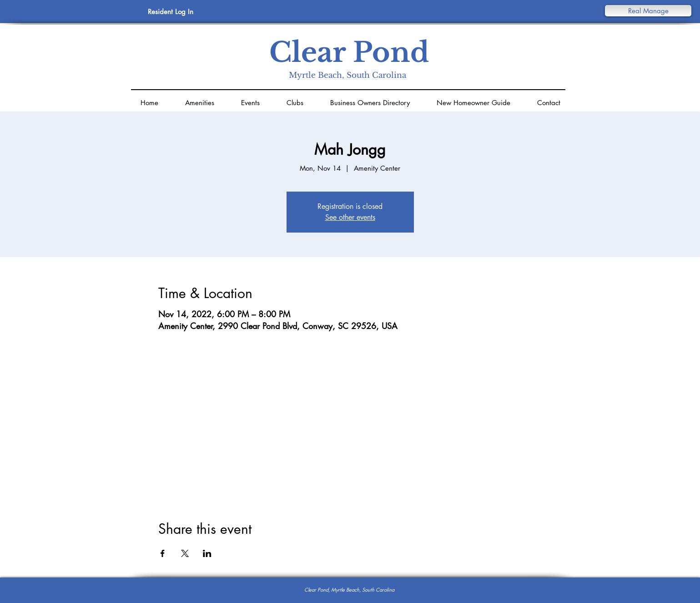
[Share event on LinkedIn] (207, 553)
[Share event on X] (185, 553)
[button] (648, 11)
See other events (350, 217)
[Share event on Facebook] (163, 553)
